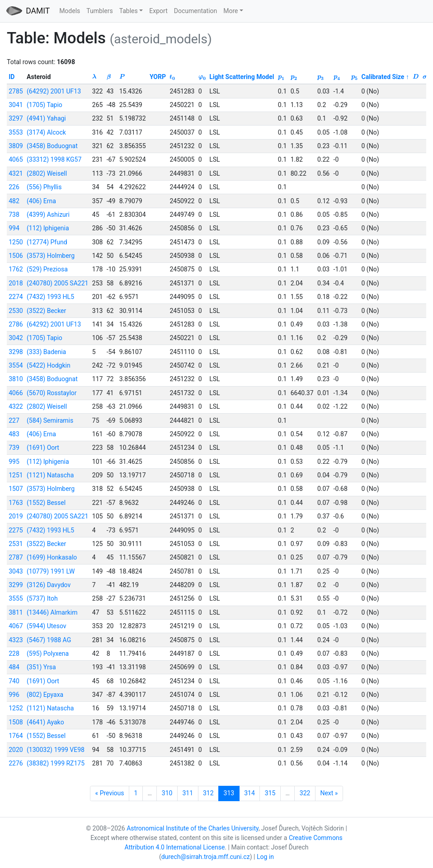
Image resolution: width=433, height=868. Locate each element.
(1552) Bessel (46, 503)
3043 (16, 571)
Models (70, 11)
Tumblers (99, 11)
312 (208, 793)
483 (14, 434)
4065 (16, 159)
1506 (16, 256)
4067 (16, 626)
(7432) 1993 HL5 (50, 297)
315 (270, 793)
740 (14, 681)
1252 (16, 708)
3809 (16, 146)
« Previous (110, 793)
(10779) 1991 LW (51, 571)
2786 (16, 324)
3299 (16, 585)
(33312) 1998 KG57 (54, 159)
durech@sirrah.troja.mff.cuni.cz (206, 857)
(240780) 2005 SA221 (57, 283)
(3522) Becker (46, 311)
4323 (16, 640)
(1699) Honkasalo (52, 557)
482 (14, 201)
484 (14, 667)
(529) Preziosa (47, 269)
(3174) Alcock (46, 132)
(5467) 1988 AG (49, 640)
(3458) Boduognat (52, 146)
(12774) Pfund (47, 242)
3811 (16, 612)
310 (167, 793)
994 (14, 228)
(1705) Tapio (45, 105)
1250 (16, 242)
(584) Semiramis (50, 420)
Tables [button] (129, 11)
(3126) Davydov (49, 585)
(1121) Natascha (50, 475)
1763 (16, 503)
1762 (16, 269)
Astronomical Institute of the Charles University (193, 828)
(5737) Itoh (42, 598)
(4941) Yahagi (46, 118)
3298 (16, 352)
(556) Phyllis (44, 187)
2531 (16, 544)
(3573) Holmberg (51, 256)
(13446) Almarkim (52, 612)
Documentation (196, 11)
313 (229, 793)
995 (14, 462)
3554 (16, 365)
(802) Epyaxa (45, 695)
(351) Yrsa (41, 667)
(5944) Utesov (47, 626)
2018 (16, 283)
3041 (16, 105)
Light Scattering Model (242, 77)
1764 (16, 736)
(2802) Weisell (47, 173)
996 (14, 695)
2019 (16, 516)
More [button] (231, 11)
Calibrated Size (383, 77)
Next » (329, 793)
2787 (16, 557)
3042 (16, 338)
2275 (16, 530)
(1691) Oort (43, 448)
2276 (16, 763)
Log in (265, 857)
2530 (16, 311)
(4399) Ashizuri (48, 215)
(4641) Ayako (45, 722)
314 (249, 793)
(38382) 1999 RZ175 (56, 763)
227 (14, 420)
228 (14, 653)
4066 (16, 393)
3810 (16, 379)
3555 (16, 598)
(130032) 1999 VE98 (56, 750)
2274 (16, 297)
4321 (16, 173)
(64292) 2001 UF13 (54, 91)
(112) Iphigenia (48, 228)
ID (12, 77)
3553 (16, 132)
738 (14, 215)
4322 (16, 406)
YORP (158, 77)
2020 (16, 750)
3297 (16, 118)
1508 (16, 722)
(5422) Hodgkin (49, 365)
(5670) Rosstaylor (52, 393)
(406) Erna (41, 201)
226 (14, 187)
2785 (16, 91)
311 (188, 793)
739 (14, 448)
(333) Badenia (46, 352)
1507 (16, 489)
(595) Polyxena (48, 653)
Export (158, 11)
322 (305, 793)
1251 (16, 475)
